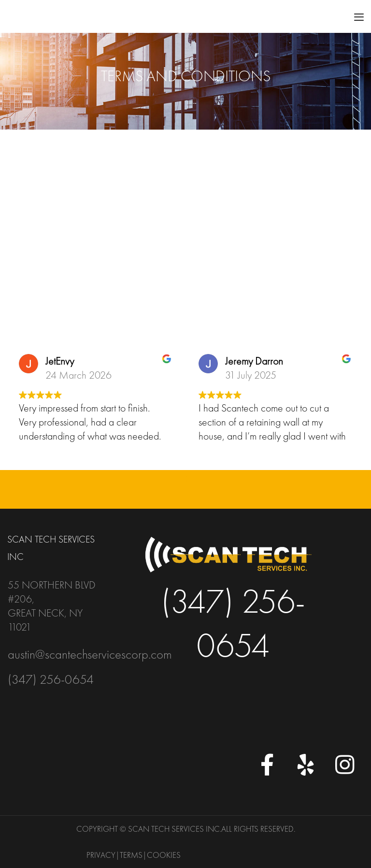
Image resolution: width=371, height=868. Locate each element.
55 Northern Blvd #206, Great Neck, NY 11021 (52, 606)
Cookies (164, 855)
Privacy (101, 855)
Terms (131, 855)
